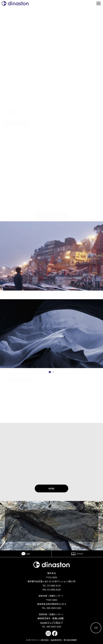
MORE (51, 488)
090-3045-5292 (54, 608)
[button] (50, 372)
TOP (96, 628)
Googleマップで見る (52, 622)
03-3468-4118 (54, 585)
